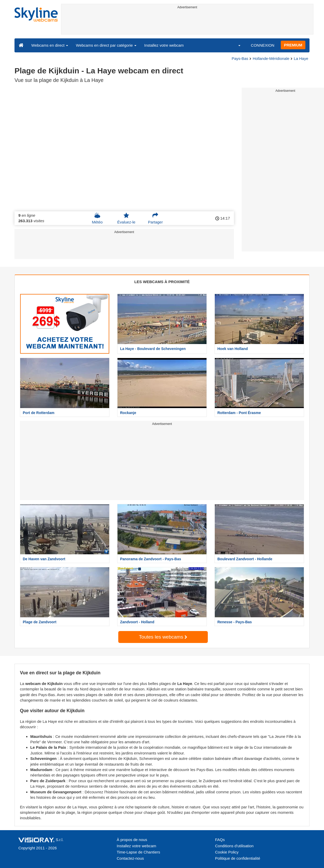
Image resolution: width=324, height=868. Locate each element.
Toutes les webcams (163, 637)
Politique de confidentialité (238, 858)
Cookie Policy (227, 852)
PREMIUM (293, 45)
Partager (156, 218)
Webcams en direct (50, 45)
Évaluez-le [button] (126, 218)
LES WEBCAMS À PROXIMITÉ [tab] (162, 282)
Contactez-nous (130, 858)
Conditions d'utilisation (234, 846)
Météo (97, 218)
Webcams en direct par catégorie (106, 45)
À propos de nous (132, 840)
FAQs (220, 840)
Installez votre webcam (164, 45)
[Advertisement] (187, 23)
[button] (236, 45)
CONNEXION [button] (263, 45)
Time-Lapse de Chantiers (138, 852)
